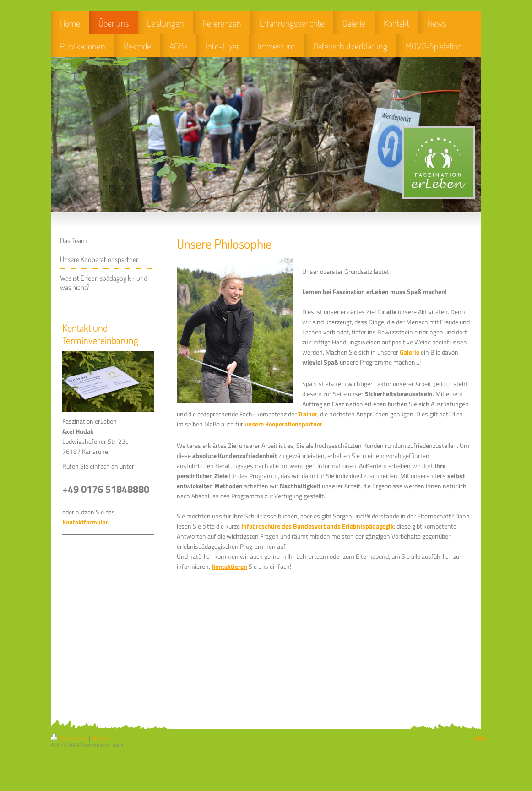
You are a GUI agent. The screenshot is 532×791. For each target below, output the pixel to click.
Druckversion (70, 738)
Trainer (308, 414)
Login (480, 737)
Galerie (410, 352)
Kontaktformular (85, 522)
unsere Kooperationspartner (283, 424)
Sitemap (100, 738)
